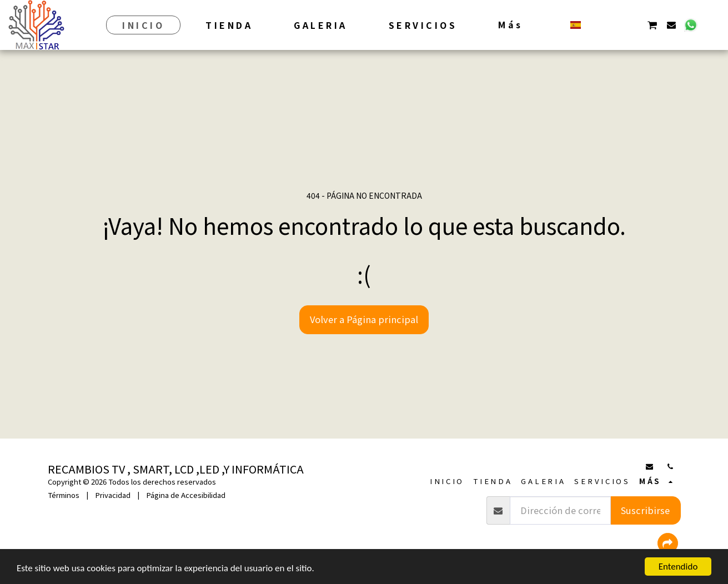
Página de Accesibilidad (186, 495)
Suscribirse (645, 510)
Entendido (678, 567)
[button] (595, 25)
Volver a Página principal (364, 319)
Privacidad (113, 495)
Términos (64, 495)
